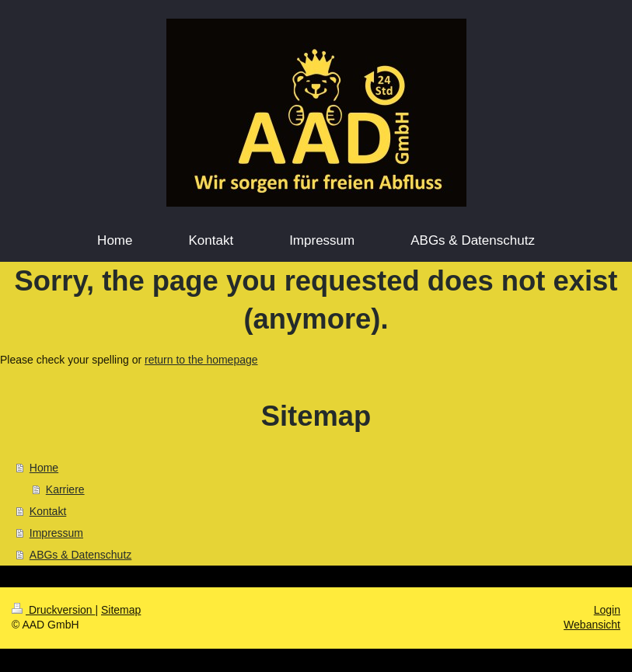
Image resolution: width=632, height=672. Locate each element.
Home (44, 468)
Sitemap (121, 610)
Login (607, 610)
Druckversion (53, 610)
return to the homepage (201, 360)
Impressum (56, 533)
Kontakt (48, 511)
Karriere (65, 489)
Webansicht (592, 625)
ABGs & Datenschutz (81, 555)
